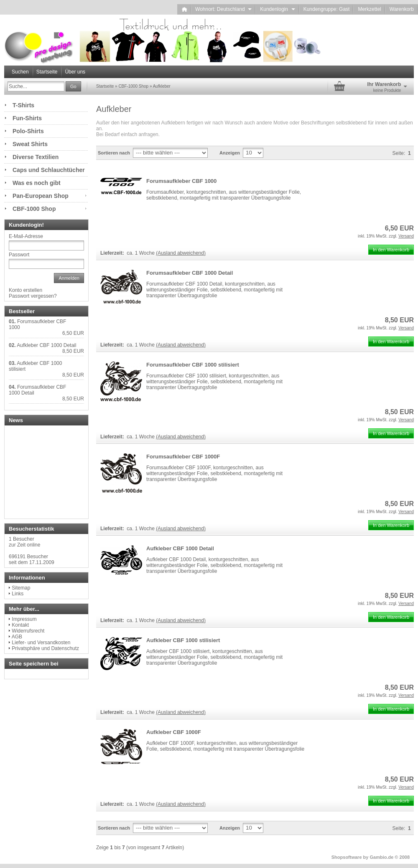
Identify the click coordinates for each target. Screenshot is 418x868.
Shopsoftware (347, 857)
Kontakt (20, 625)
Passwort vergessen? (33, 296)
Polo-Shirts (28, 131)
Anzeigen (230, 153)
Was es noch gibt (37, 183)
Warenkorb (402, 9)
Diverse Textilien (36, 157)
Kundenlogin (277, 9)
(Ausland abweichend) (181, 253)
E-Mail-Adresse (26, 236)
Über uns (75, 72)
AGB (17, 637)
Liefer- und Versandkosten (41, 643)
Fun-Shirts (27, 118)
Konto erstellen (25, 290)
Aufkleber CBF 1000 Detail (180, 548)
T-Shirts (23, 105)
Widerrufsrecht (28, 631)
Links (18, 594)
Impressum (24, 619)
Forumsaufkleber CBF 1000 (181, 181)
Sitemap (21, 588)
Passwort (19, 255)
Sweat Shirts (30, 144)
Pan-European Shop (41, 196)
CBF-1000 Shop (34, 209)
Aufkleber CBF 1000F (174, 732)
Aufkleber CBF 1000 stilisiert (183, 640)
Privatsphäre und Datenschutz (45, 648)
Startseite (47, 72)
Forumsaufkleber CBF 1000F (183, 457)
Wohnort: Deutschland (223, 9)
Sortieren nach (114, 153)
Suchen (20, 72)
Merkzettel (369, 9)
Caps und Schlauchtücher (49, 170)
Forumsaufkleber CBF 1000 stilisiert (193, 365)
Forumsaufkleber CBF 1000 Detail (190, 273)
